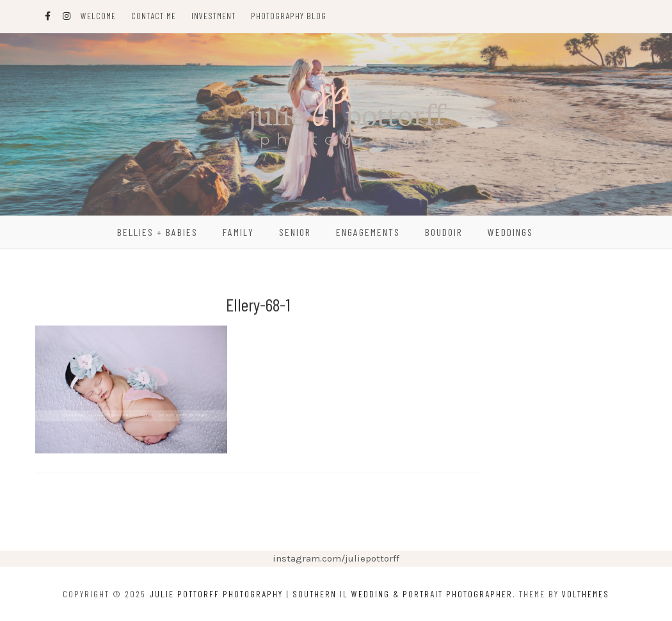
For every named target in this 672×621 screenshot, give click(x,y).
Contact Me (154, 16)
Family (238, 232)
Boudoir (444, 232)
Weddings (510, 232)
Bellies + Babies (157, 232)
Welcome (98, 16)
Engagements (368, 232)
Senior (295, 232)
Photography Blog (289, 16)
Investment (213, 16)
